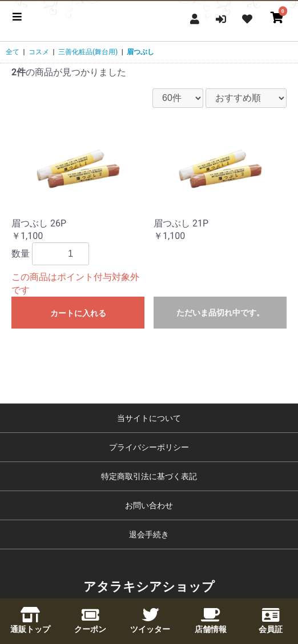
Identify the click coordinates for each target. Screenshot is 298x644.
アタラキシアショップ (149, 587)
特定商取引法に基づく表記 (149, 476)
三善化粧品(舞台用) (88, 52)
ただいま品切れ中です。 (220, 313)
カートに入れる (78, 313)
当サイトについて (149, 418)
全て (13, 52)
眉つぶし (140, 52)
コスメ (39, 52)
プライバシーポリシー (149, 447)
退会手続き (149, 534)
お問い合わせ (149, 505)
